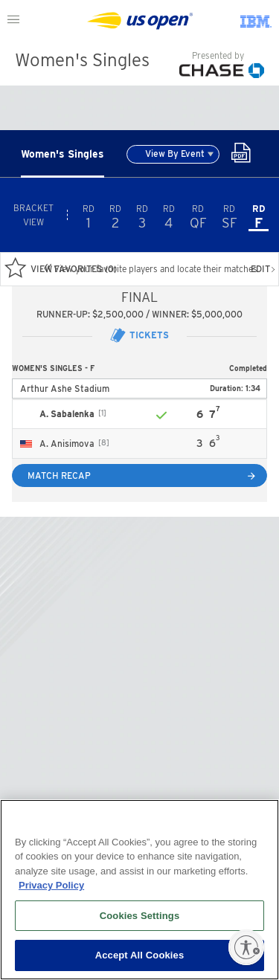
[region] (139, 890)
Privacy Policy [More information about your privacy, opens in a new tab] (51, 885)
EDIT (263, 269)
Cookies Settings (140, 916)
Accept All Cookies (140, 955)
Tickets (139, 335)
